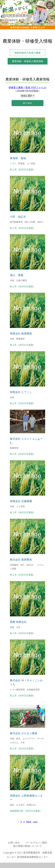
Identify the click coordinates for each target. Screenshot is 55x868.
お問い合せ (14, 843)
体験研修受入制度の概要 (28, 53)
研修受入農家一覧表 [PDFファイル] (27, 87)
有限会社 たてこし (21, 392)
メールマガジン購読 (36, 843)
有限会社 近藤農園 (21, 501)
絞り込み (27, 103)
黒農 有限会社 (18, 622)
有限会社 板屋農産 (21, 333)
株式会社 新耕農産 (21, 559)
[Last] (35, 822)
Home (24, 23)
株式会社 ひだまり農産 (24, 733)
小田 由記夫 (18, 217)
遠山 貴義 (17, 275)
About (35, 23)
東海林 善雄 (18, 158)
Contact (46, 23)
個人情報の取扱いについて (27, 846)
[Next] (29, 822)
